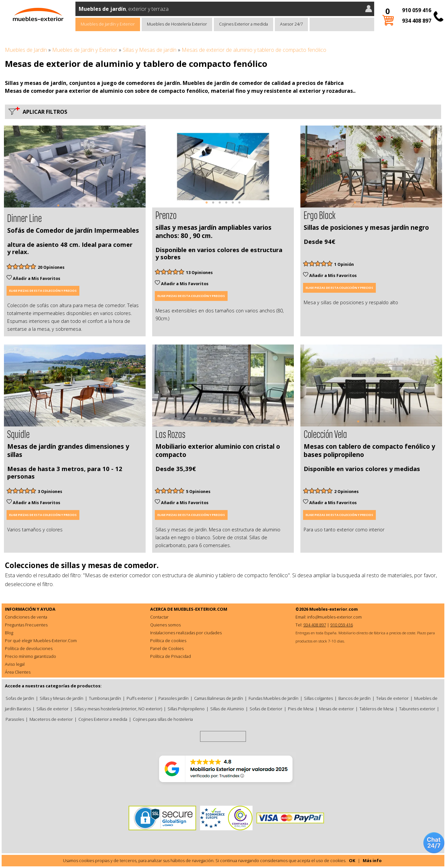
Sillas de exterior (52, 709)
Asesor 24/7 (291, 24)
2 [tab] (65, 209)
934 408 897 (417, 21)
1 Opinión (344, 264)
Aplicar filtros (44, 112)
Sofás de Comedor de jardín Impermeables (73, 230)
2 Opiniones (346, 492)
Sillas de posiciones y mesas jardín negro (366, 227)
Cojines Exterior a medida (243, 24)
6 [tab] (91, 209)
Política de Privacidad (171, 656)
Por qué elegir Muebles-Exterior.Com (41, 641)
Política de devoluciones (29, 648)
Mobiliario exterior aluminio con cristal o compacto (218, 451)
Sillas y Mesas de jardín (150, 50)
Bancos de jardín (355, 698)
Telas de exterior (392, 698)
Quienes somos (165, 625)
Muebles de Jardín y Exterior (108, 24)
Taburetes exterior (417, 709)
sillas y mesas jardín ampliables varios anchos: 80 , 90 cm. (213, 232)
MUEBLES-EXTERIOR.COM (201, 609)
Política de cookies (168, 641)
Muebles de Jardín (26, 50)
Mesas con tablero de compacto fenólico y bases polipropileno (369, 451)
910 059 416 (417, 10)
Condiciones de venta (26, 617)
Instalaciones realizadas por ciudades (186, 633)
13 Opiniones (199, 273)
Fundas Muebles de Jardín (274, 698)
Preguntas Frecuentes (26, 625)
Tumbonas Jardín (105, 698)
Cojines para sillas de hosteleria (163, 719)
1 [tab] (58, 209)
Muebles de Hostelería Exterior (177, 24)
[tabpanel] (75, 167)
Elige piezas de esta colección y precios (43, 291)
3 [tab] (71, 209)
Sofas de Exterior (266, 709)
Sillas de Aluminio (227, 709)
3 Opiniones (50, 492)
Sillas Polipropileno (186, 709)
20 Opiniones (51, 267)
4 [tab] (78, 209)
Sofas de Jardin (20, 698)
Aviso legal (15, 664)
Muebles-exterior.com (334, 609)
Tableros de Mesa (376, 709)
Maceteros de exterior (51, 719)
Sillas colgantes (318, 698)
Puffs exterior (140, 698)
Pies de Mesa (301, 709)
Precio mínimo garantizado (30, 656)
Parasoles (15, 719)
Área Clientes (18, 672)
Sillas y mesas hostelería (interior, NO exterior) (118, 709)
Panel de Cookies (167, 648)
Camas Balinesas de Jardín (219, 698)
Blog (9, 633)
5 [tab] (85, 209)
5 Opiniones (198, 492)
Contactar (159, 617)
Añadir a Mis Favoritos (33, 278)
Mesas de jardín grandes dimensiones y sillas (68, 451)
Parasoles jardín (173, 698)
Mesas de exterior (336, 709)
